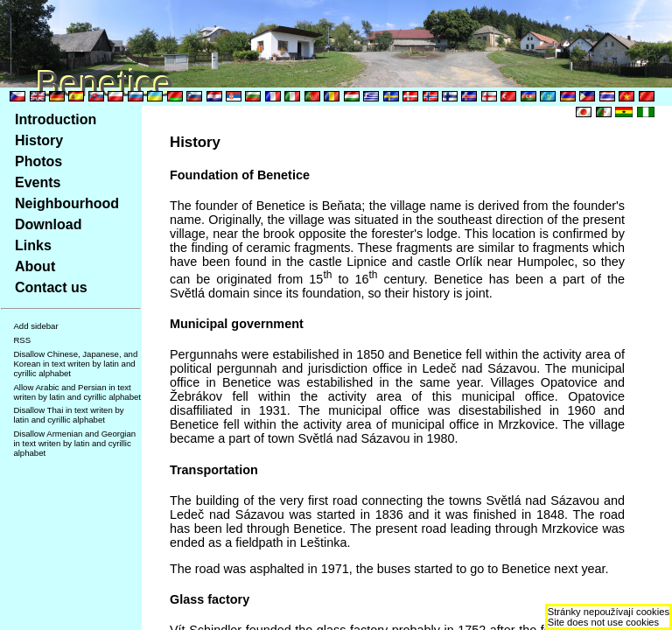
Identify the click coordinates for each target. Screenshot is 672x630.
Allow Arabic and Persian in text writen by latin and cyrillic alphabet (77, 392)
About (35, 266)
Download (48, 224)
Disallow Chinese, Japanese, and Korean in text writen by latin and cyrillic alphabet (75, 364)
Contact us (51, 287)
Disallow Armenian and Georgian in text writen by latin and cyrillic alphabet (74, 443)
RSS (22, 340)
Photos (38, 161)
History (39, 140)
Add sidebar (35, 326)
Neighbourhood (67, 203)
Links (33, 245)
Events (38, 182)
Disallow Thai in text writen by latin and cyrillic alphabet (68, 415)
